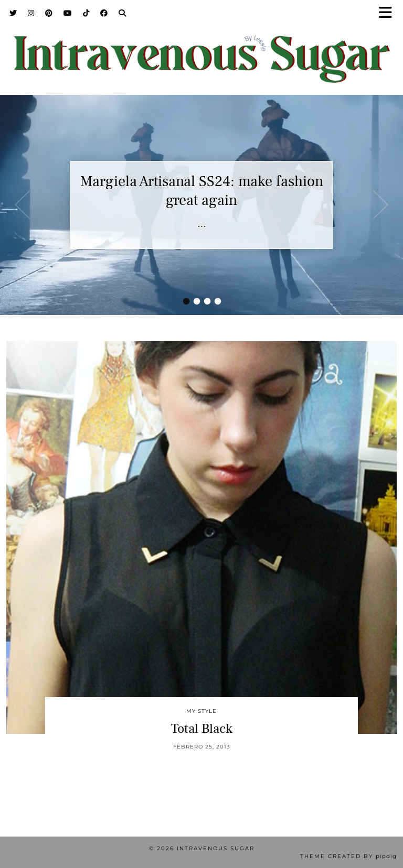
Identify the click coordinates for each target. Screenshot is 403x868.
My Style (201, 711)
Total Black (202, 729)
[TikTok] (86, 13)
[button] (389, 13)
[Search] (123, 13)
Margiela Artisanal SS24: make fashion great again (202, 191)
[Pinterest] (49, 13)
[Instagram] (31, 13)
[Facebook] (104, 13)
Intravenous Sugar (216, 848)
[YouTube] (68, 13)
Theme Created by (348, 856)
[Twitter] (13, 13)
